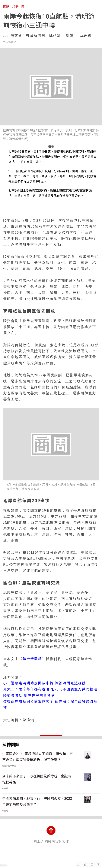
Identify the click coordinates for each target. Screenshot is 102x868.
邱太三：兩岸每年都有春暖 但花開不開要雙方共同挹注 (50, 689)
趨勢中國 (18, 7)
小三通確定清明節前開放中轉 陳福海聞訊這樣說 (45, 683)
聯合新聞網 (32, 659)
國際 (6, 7)
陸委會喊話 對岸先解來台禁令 (29, 696)
